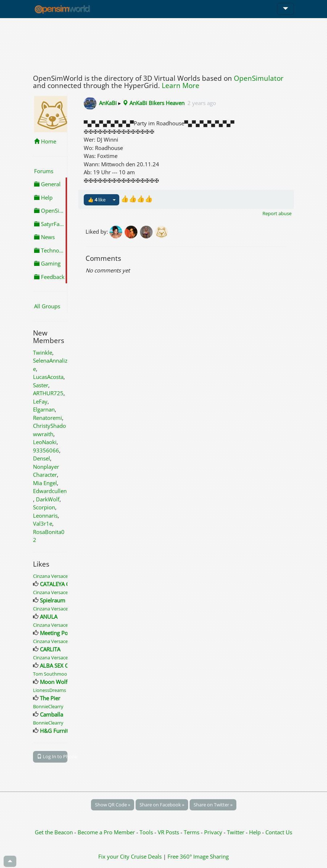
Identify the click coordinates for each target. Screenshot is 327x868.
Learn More (181, 85)
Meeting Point (57, 633)
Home (45, 141)
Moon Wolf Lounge (64, 682)
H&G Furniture (58, 731)
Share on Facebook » (162, 805)
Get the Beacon (54, 832)
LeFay (40, 401)
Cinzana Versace (50, 576)
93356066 (46, 450)
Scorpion (44, 507)
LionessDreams (49, 690)
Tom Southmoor (51, 674)
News (44, 237)
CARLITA (50, 649)
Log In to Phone (52, 756)
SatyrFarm (50, 224)
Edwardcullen (50, 491)
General (47, 184)
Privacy (213, 832)
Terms (192, 832)
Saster (41, 385)
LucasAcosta (48, 377)
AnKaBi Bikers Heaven (154, 103)
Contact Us (279, 832)
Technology (51, 250)
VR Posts (169, 832)
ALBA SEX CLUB (59, 665)
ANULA (49, 617)
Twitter (236, 832)
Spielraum (53, 600)
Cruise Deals (146, 856)
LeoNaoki (45, 442)
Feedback (49, 277)
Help (43, 197)
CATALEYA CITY (58, 584)
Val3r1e (43, 523)
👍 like (97, 200)
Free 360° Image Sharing (198, 856)
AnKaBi (108, 103)
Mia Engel (45, 483)
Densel (42, 458)
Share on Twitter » (213, 805)
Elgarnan (44, 409)
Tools (147, 832)
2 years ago (202, 103)
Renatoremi (47, 418)
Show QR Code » (113, 805)
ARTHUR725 (48, 393)
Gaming (47, 263)
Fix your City (114, 856)
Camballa (51, 714)
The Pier (50, 698)
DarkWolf (48, 499)
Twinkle (43, 352)
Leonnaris (45, 516)
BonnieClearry (48, 706)
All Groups (47, 306)
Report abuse (277, 213)
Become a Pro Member (107, 832)
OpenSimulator (259, 78)
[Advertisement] (163, 44)
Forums (44, 171)
